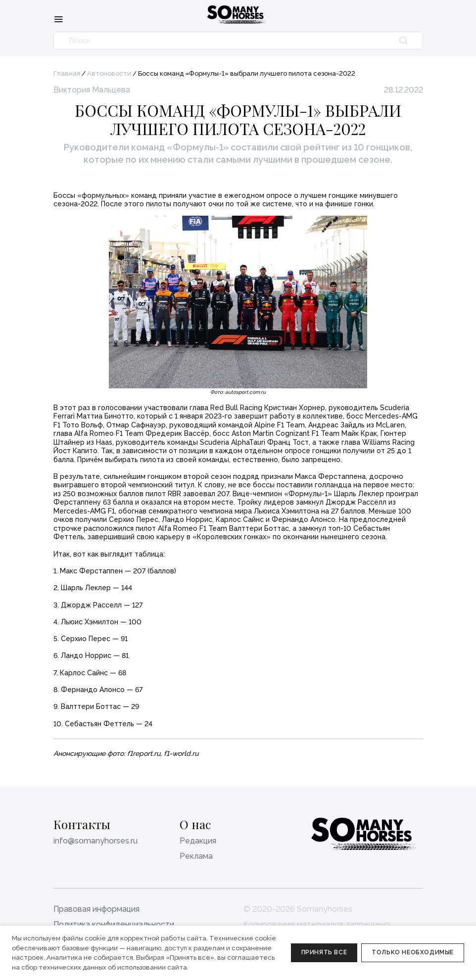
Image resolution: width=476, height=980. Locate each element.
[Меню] (58, 19)
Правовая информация (96, 909)
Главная (67, 73)
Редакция (198, 841)
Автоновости (109, 73)
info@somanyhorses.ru (95, 841)
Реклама (196, 856)
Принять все (324, 952)
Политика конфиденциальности (114, 924)
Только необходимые (413, 952)
